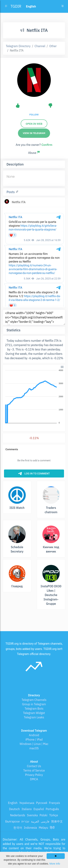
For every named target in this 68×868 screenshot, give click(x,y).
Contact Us (34, 766)
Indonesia (30, 828)
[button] (62, 367)
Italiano (27, 809)
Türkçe (53, 815)
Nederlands (18, 815)
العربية (35, 821)
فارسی (45, 821)
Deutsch (14, 809)
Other (53, 46)
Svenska (32, 815)
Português (52, 809)
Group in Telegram (34, 704)
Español (39, 809)
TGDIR (16, 6)
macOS (34, 748)
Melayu (44, 828)
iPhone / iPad (34, 739)
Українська (27, 803)
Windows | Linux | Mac (34, 744)
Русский (42, 803)
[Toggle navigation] (62, 6)
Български (12, 821)
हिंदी (52, 828)
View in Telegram (34, 133)
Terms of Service (34, 770)
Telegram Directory (18, 46)
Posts (11, 192)
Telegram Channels (34, 700)
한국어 (18, 828)
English (13, 803)
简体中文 (57, 821)
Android (34, 735)
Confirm (47, 145)
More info (55, 864)
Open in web (34, 124)
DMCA (34, 779)
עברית (25, 821)
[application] (34, 397)
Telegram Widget (34, 713)
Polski (43, 815)
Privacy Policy (34, 775)
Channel (40, 46)
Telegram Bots (34, 709)
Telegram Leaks (34, 717)
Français (54, 803)
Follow (34, 115)
